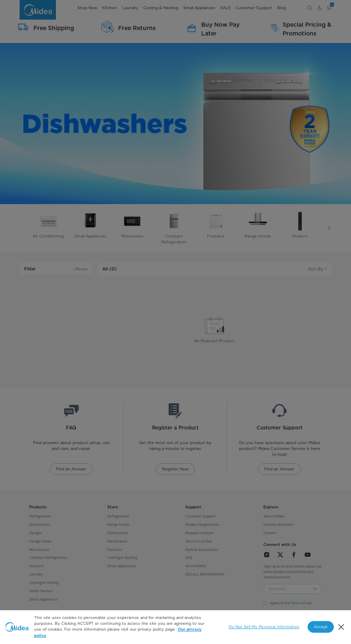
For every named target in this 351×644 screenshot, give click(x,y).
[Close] (341, 627)
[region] (175, 627)
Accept (321, 627)
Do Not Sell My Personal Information (264, 627)
